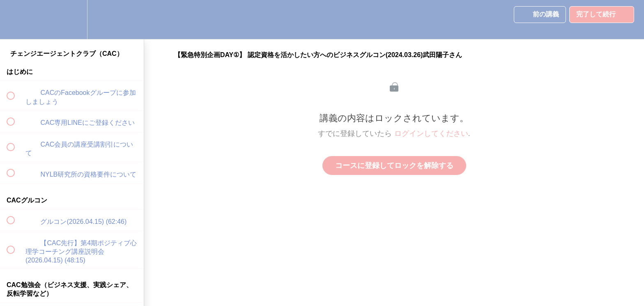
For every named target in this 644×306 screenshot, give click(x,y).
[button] (15, 20)
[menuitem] (72, 20)
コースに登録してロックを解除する (394, 166)
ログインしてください (431, 133)
